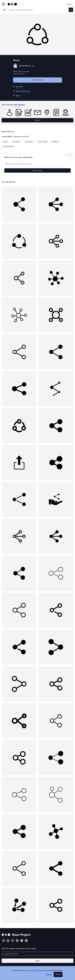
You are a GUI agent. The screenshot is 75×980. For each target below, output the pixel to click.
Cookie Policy (34, 970)
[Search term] (39, 10)
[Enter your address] (37, 954)
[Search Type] (5, 10)
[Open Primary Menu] (3, 4)
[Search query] (37, 164)
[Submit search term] (71, 10)
